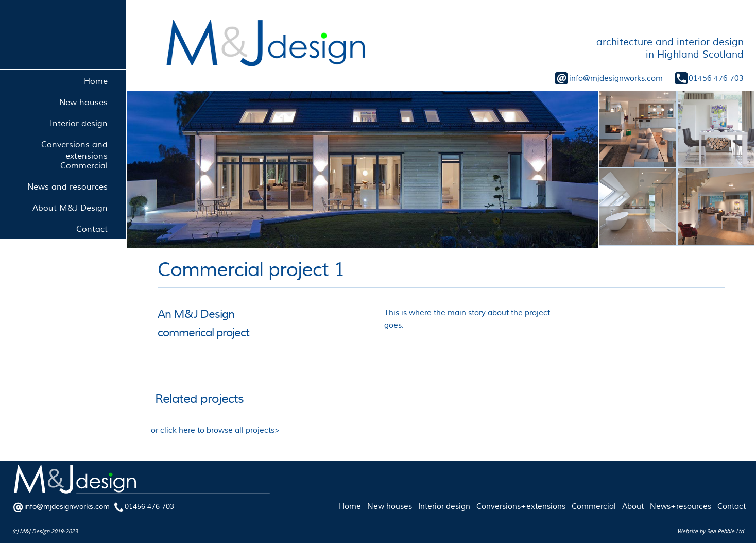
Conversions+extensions (521, 506)
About (633, 506)
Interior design (444, 506)
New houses (390, 506)
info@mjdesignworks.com (616, 78)
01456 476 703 (716, 78)
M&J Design (35, 531)
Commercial (594, 506)
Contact (732, 506)
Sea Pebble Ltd (725, 531)
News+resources (681, 506)
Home (350, 506)
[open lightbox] (362, 169)
